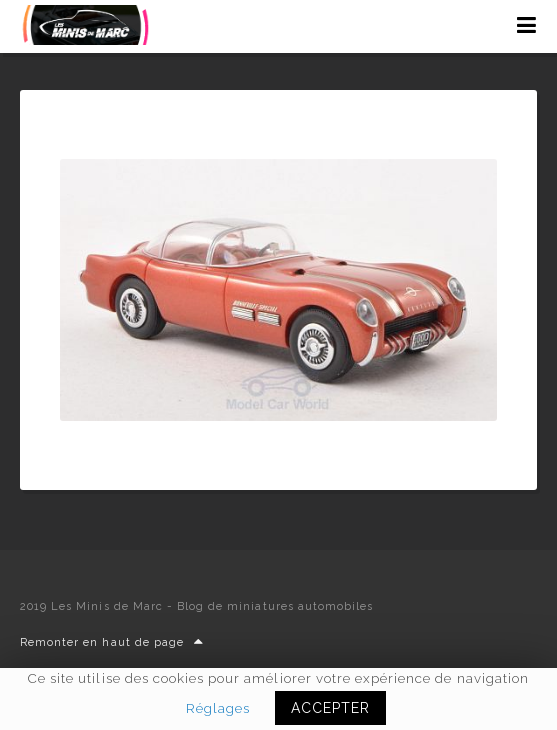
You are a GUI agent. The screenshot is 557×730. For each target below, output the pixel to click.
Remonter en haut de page (112, 642)
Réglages (218, 708)
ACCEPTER (330, 708)
